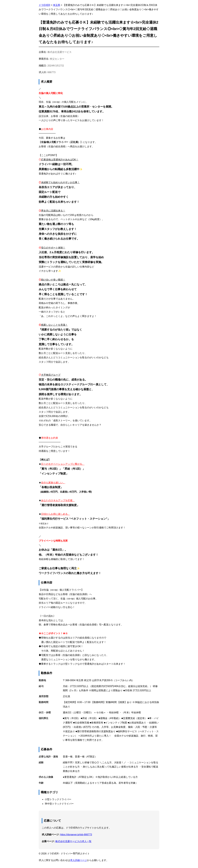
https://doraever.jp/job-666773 (76, 835)
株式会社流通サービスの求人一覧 (73, 841)
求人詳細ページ (79, 860)
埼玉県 (57, 5)
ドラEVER (44, 5)
